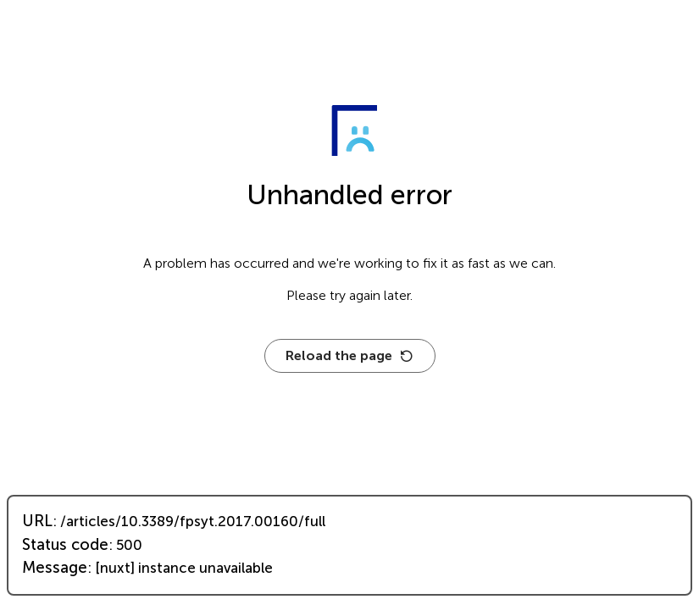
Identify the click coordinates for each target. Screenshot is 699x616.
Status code (65, 545)
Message (55, 568)
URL (37, 521)
